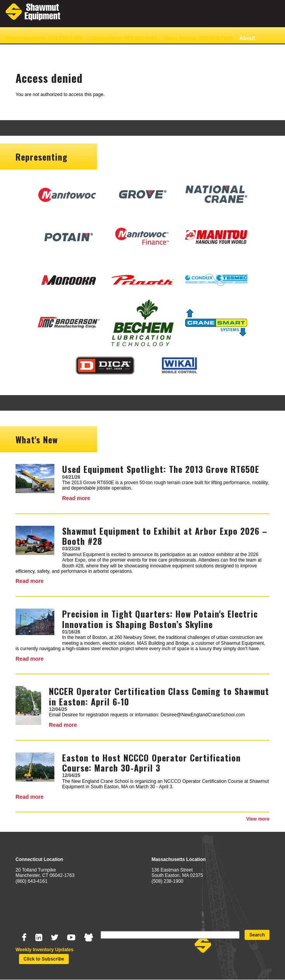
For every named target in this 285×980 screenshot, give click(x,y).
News (40, 50)
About (247, 38)
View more (258, 819)
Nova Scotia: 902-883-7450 (198, 38)
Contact (16, 50)
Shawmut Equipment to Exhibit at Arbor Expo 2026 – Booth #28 (165, 536)
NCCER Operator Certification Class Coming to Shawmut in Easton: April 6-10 (159, 696)
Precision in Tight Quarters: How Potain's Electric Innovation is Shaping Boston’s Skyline (160, 619)
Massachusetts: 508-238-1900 (44, 38)
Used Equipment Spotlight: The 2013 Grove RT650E (161, 469)
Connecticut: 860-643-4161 (123, 38)
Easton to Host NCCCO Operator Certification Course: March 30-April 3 (151, 763)
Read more (76, 498)
